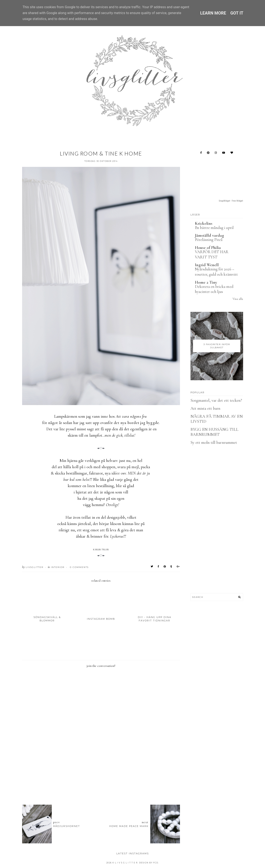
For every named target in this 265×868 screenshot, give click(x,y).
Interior (58, 567)
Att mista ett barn (206, 408)
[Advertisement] (101, 778)
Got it (237, 13)
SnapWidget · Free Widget (231, 201)
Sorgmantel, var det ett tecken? (216, 400)
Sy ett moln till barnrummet (214, 443)
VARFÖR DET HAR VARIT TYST (212, 254)
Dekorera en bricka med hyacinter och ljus (214, 289)
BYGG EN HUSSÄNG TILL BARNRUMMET (214, 432)
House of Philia (208, 248)
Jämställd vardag (210, 235)
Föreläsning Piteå (209, 240)
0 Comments (79, 567)
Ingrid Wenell (207, 265)
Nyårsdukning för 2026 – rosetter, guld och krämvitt (216, 272)
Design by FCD (149, 863)
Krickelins (204, 223)
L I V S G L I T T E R (126, 863)
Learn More (213, 13)
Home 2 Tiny (206, 282)
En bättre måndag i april (214, 228)
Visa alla (238, 299)
